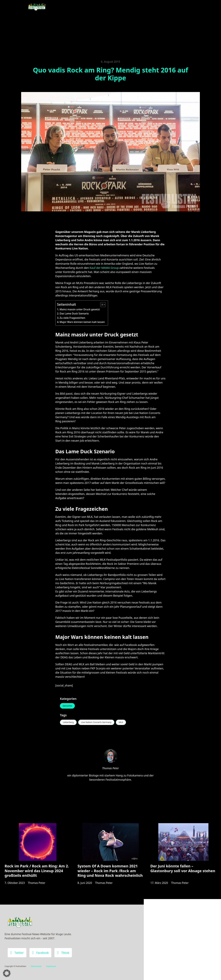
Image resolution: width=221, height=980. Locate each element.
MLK (121, 722)
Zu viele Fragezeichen (72, 318)
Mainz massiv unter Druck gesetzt (80, 309)
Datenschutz (36, 966)
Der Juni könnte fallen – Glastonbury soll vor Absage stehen (183, 869)
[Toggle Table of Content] (101, 305)
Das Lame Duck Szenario (74, 314)
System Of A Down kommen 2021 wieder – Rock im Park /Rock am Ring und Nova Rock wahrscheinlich (110, 872)
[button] (7, 973)
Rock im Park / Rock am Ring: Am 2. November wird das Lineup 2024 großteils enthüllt (37, 872)
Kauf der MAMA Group (104, 268)
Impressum (51, 966)
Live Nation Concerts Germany (97, 722)
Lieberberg (68, 722)
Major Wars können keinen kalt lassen (82, 322)
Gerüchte (67, 706)
